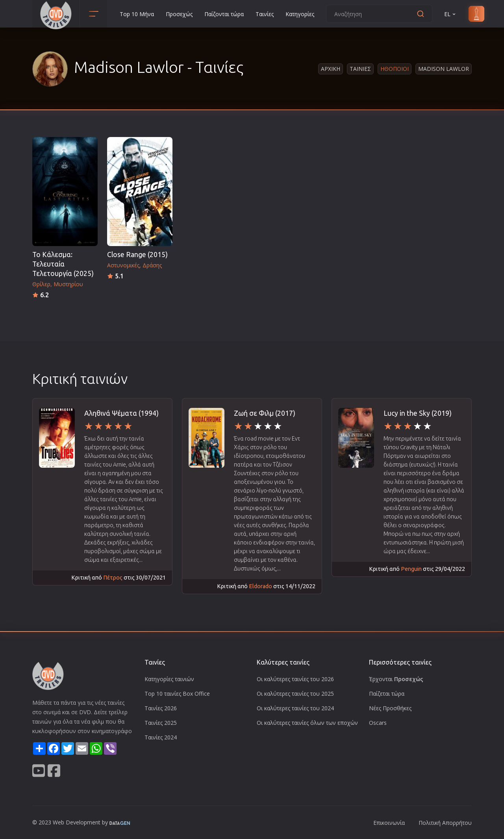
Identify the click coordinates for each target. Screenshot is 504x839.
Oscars (378, 723)
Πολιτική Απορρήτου (445, 823)
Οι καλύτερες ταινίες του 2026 (295, 679)
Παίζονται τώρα (224, 14)
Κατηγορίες (300, 14)
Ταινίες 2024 (161, 737)
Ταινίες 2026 (161, 708)
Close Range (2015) (137, 255)
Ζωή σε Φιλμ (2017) (265, 413)
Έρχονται (396, 679)
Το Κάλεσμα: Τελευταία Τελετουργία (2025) (63, 264)
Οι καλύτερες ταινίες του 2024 (295, 708)
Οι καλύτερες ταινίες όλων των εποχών (307, 723)
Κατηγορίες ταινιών (169, 679)
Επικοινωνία (389, 823)
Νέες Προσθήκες (390, 708)
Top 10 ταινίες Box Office (177, 694)
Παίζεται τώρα (387, 694)
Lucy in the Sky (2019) (418, 413)
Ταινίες (265, 14)
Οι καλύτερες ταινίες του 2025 (295, 694)
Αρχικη (331, 69)
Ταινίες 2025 (161, 723)
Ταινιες (360, 69)
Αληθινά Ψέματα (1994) (121, 413)
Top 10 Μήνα (137, 14)
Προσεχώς (179, 14)
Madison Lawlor (444, 69)
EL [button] (450, 14)
